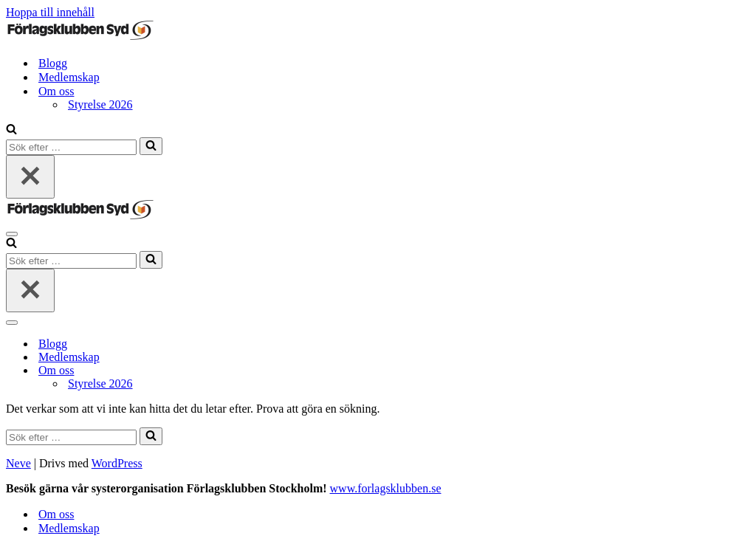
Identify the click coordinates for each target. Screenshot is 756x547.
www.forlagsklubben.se (386, 488)
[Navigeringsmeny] (12, 234)
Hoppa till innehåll (50, 12)
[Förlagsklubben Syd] (80, 37)
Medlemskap (69, 77)
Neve (18, 463)
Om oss (56, 514)
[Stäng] (30, 177)
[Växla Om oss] (264, 371)
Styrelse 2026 (100, 104)
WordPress (117, 463)
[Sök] (11, 130)
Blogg (53, 63)
